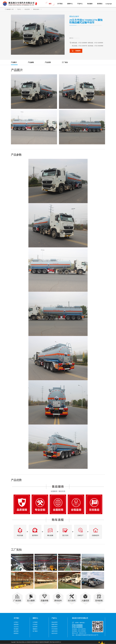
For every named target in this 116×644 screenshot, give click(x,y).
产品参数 (31, 62)
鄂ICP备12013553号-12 (55, 642)
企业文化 (16, 627)
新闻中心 (70, 4)
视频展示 (35, 629)
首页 (50, 4)
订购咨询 (76, 51)
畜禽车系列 (55, 625)
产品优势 (48, 62)
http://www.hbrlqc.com (22, 642)
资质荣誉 (16, 625)
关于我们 (60, 4)
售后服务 (90, 4)
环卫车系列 (55, 629)
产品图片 (14, 62)
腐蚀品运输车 (42, 9)
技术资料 (35, 627)
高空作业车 (55, 633)
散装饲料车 (55, 627)
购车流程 (16, 631)
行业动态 (35, 625)
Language (109, 4)
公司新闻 (35, 622)
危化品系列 (33, 9)
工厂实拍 (65, 62)
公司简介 (16, 622)
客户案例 (35, 631)
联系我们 (100, 4)
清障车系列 (55, 631)
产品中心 (80, 4)
